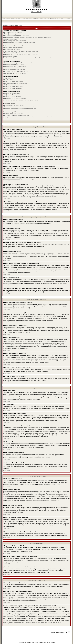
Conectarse (68, 18)
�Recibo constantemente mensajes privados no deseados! (19, 107)
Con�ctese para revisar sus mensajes (54, 18)
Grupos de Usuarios (27, 18)
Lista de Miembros (16, 18)
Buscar (8, 18)
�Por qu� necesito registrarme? (12, 34)
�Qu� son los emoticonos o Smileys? (14, 81)
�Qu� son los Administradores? (12, 93)
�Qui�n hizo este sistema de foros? (13, 114)
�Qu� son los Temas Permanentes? (13, 87)
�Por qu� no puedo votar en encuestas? (14, 73)
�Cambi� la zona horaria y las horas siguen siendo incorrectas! (21, 51)
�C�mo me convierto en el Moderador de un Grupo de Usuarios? (21, 100)
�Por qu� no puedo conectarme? (12, 32)
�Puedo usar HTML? (9, 80)
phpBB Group (48, 585)
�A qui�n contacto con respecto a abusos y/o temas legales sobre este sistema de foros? (28, 117)
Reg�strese (36, 18)
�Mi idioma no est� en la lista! (12, 53)
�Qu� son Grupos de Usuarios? (12, 97)
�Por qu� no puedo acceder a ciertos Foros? (16, 71)
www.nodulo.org (37, 12)
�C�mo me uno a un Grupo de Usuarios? (15, 98)
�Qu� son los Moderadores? (11, 95)
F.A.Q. (4, 18)
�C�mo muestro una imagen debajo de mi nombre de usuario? (20, 55)
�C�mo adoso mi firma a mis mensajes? (14, 66)
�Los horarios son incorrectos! (12, 49)
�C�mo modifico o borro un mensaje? (14, 65)
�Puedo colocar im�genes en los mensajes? (16, 83)
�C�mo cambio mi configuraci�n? (13, 48)
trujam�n (29, 642)
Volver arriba (7, 139)
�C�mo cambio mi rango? (11, 56)
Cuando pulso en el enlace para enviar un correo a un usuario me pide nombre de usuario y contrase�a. (31, 58)
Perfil (42, 18)
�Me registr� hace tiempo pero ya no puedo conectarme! (19, 42)
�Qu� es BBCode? (9, 78)
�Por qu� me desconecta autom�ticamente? (16, 36)
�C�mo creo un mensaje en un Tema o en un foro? (17, 63)
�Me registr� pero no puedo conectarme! (15, 41)
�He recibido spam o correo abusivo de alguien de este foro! (20, 109)
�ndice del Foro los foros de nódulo (13, 25)
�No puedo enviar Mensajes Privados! (14, 105)
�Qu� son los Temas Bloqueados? (13, 88)
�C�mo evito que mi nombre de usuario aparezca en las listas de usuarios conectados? (27, 37)
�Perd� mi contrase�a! (10, 39)
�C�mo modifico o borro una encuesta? (14, 70)
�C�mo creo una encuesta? (11, 68)
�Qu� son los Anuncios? (10, 85)
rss (22, 642)
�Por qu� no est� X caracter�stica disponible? (17, 115)
